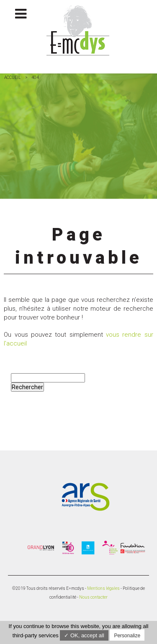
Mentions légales (103, 588)
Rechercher (27, 387)
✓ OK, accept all (84, 635)
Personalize (127, 636)
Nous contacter (93, 597)
